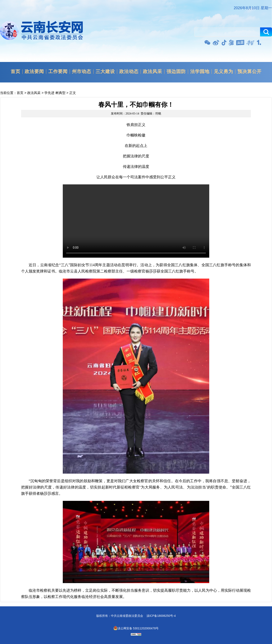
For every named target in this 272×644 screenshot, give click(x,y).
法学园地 (200, 72)
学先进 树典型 (55, 93)
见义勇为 (223, 72)
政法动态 (129, 72)
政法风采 (153, 72)
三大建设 (105, 72)
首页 (15, 72)
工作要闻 (58, 72)
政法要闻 (34, 72)
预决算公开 (250, 72)
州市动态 (82, 72)
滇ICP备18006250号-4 (161, 616)
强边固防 (176, 72)
